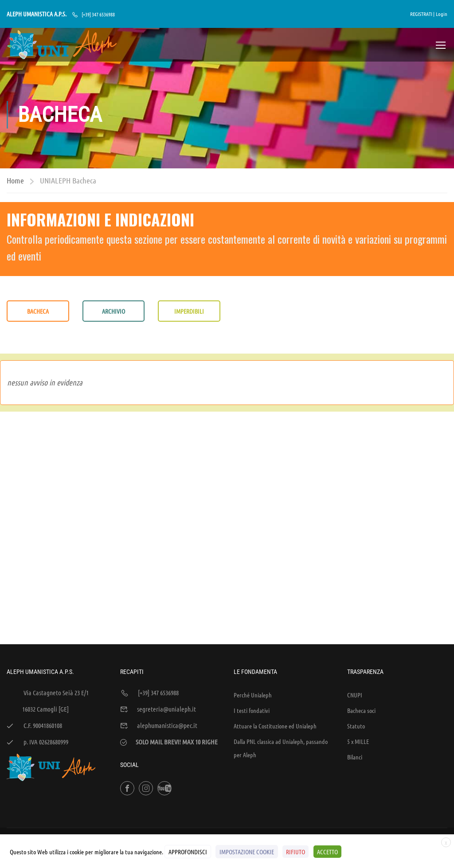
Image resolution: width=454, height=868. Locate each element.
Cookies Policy (431, 787)
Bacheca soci (361, 649)
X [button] (446, 843)
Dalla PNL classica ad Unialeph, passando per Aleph (281, 687)
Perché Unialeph (253, 634)
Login (442, 14)
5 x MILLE (358, 680)
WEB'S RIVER (126, 787)
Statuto (356, 665)
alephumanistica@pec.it (167, 664)
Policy (401, 787)
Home (15, 181)
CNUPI (355, 634)
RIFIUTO (295, 852)
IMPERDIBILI (189, 312)
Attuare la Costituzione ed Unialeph (275, 665)
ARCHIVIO (113, 312)
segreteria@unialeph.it (166, 648)
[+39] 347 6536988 (98, 14)
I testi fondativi (252, 649)
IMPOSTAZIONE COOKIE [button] (247, 852)
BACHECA (38, 312)
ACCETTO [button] (327, 852)
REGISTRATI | (422, 14)
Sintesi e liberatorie (364, 787)
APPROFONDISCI (188, 852)
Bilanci (355, 696)
